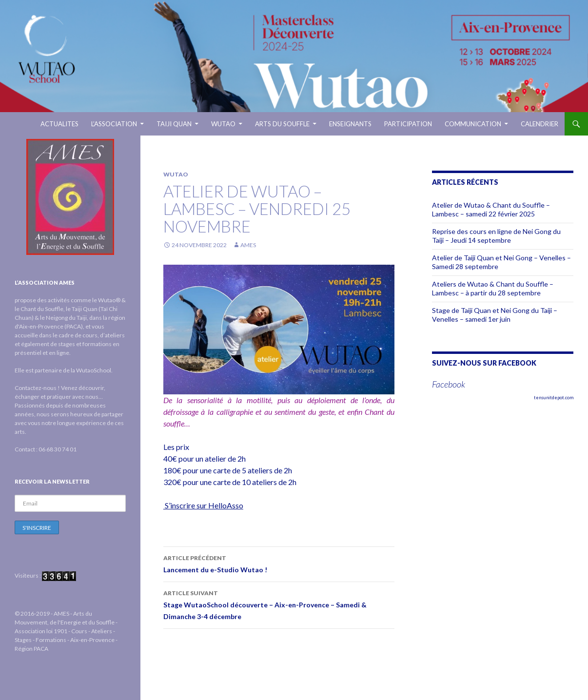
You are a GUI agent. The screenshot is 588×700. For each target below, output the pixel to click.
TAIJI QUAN (174, 124)
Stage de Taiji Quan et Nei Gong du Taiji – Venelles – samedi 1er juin (495, 315)
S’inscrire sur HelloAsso (203, 505)
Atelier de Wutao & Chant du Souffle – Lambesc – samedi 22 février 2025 (491, 209)
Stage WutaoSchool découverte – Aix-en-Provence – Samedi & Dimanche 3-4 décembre (279, 604)
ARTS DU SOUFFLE (282, 124)
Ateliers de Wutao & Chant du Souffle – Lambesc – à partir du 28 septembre (493, 288)
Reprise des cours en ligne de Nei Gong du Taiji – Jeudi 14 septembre (496, 236)
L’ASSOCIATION (114, 124)
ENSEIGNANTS (350, 124)
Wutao (176, 174)
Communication (473, 124)
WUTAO (223, 124)
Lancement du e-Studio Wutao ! (279, 563)
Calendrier (539, 124)
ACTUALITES (59, 124)
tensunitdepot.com (554, 398)
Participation (408, 124)
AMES (248, 245)
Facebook (449, 384)
